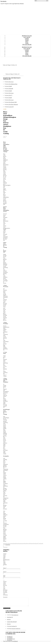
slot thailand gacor (11, 640)
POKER (27, 40)
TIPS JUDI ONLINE (27, 45)
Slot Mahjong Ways (13, 84)
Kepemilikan (23, 543)
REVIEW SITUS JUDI (27, 36)
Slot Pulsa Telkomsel (13, 104)
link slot (9, 621)
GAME (5, 109)
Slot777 (11, 95)
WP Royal (15, 643)
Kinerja (28, 543)
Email (5, 572)
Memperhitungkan (33, 543)
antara (4, 543)
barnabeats (8, 545)
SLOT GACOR (27, 37)
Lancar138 (11, 107)
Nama (5, 568)
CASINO (27, 39)
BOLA (27, 42)
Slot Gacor (11, 82)
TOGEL (27, 43)
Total (40, 543)
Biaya (7, 543)
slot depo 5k (14, 628)
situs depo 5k (10, 619)
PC (38, 543)
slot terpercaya (15, 617)
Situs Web (4, 576)
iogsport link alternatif (12, 623)
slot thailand (10, 639)
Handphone (16, 543)
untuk (42, 543)
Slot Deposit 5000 (13, 102)
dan (9, 543)
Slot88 (10, 86)
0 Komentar (5, 546)
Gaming (12, 543)
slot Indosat (10, 642)
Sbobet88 (11, 89)
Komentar (5, 597)
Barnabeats (3, 1)
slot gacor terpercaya (16, 630)
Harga (19, 543)
